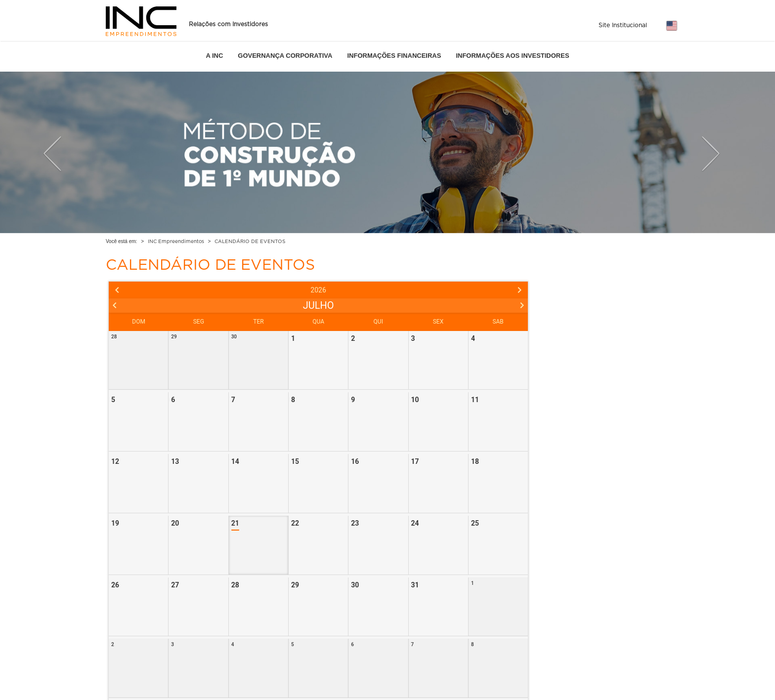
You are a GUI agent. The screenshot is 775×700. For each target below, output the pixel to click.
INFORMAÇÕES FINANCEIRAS (394, 56)
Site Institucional (623, 25)
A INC (214, 56)
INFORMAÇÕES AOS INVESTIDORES (512, 56)
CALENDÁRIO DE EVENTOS (250, 242)
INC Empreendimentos (176, 242)
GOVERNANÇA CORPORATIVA (285, 56)
